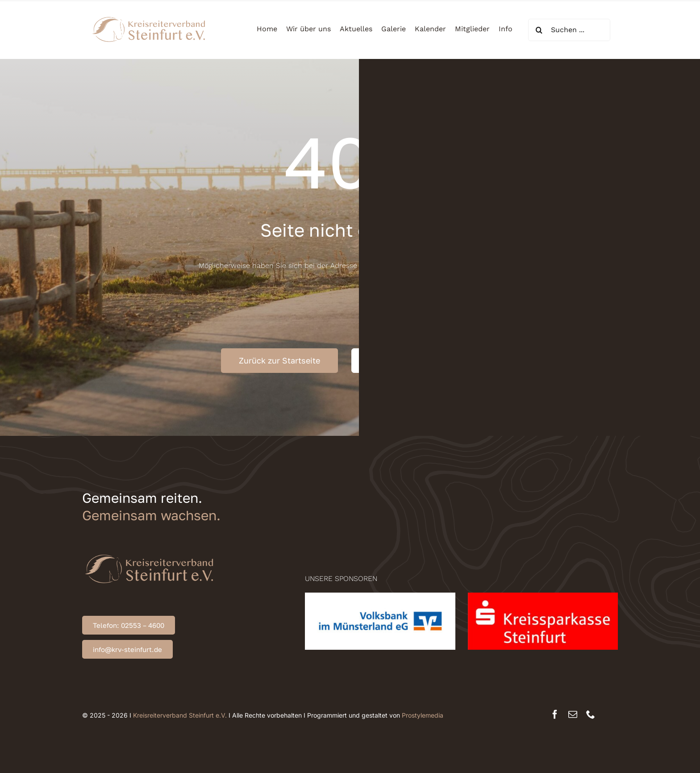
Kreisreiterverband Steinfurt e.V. (180, 715)
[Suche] (539, 30)
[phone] (591, 715)
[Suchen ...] (569, 30)
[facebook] (555, 715)
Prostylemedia (423, 715)
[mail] (573, 715)
